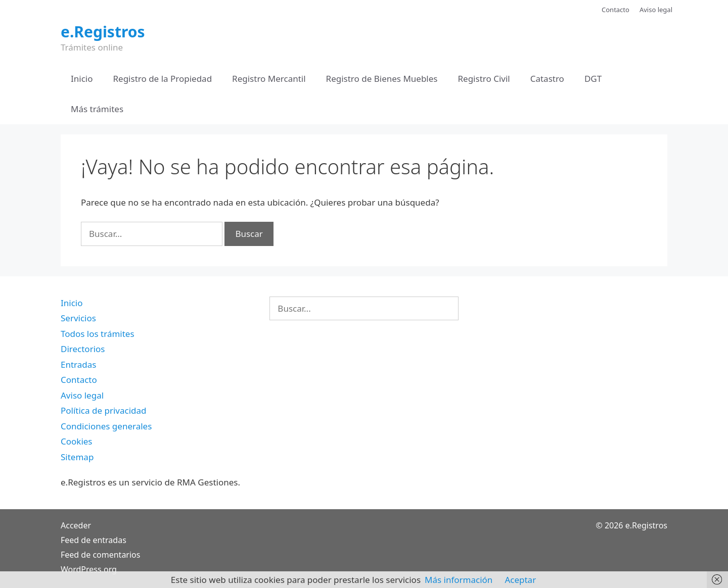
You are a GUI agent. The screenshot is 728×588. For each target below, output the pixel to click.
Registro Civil (484, 79)
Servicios (78, 318)
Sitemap (77, 457)
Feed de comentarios (100, 555)
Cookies (77, 441)
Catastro (547, 79)
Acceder (76, 525)
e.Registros (103, 32)
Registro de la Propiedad (163, 79)
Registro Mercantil (269, 79)
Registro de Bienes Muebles (382, 79)
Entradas (78, 364)
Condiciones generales (106, 426)
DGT (593, 79)
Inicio (82, 79)
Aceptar (520, 580)
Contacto (616, 10)
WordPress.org (89, 569)
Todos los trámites (98, 334)
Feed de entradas (94, 540)
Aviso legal (656, 10)
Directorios (83, 349)
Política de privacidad (103, 410)
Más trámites (97, 109)
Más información (459, 580)
